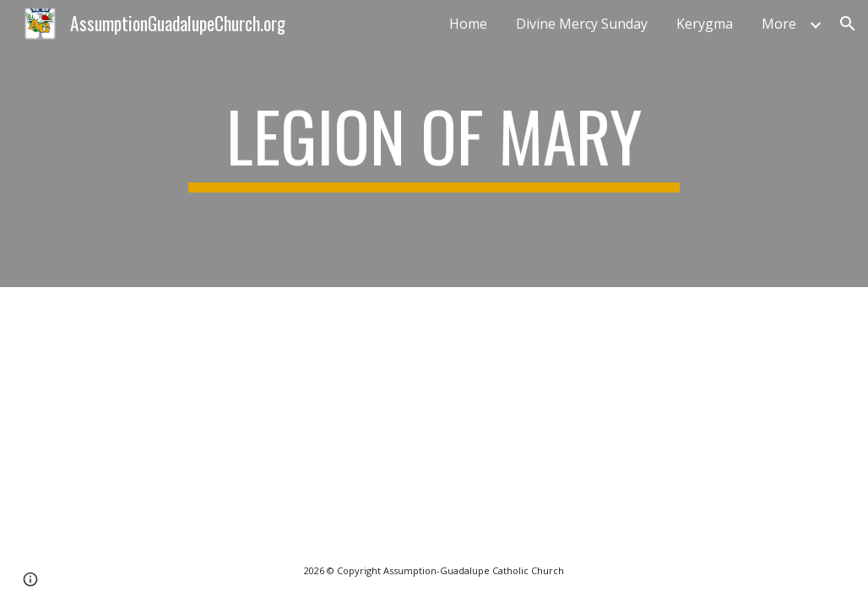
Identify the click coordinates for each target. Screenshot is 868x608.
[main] (434, 144)
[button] (848, 24)
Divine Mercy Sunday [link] (582, 24)
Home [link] (468, 24)
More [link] (779, 24)
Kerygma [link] (705, 24)
